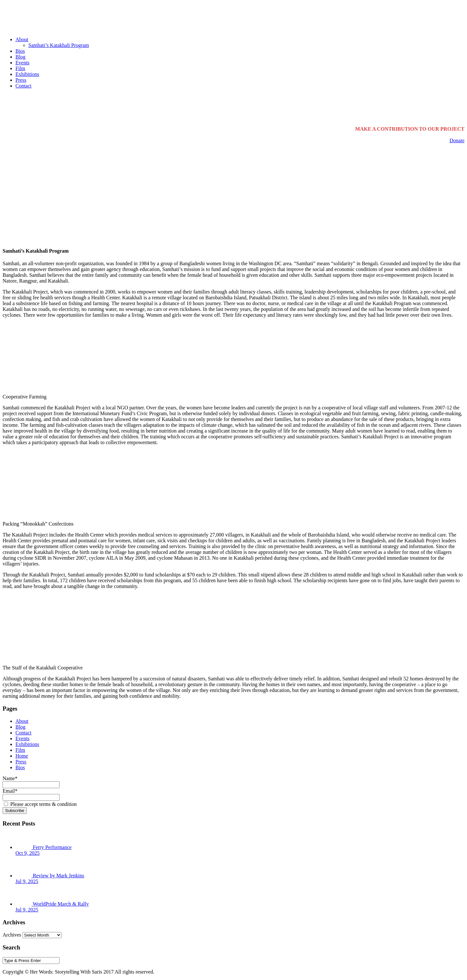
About (22, 39)
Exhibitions (27, 74)
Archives (12, 935)
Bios (20, 51)
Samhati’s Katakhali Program (59, 45)
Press (21, 80)
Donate (457, 140)
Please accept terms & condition (40, 804)
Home (22, 756)
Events (23, 63)
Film (20, 68)
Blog (20, 57)
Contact (23, 86)
